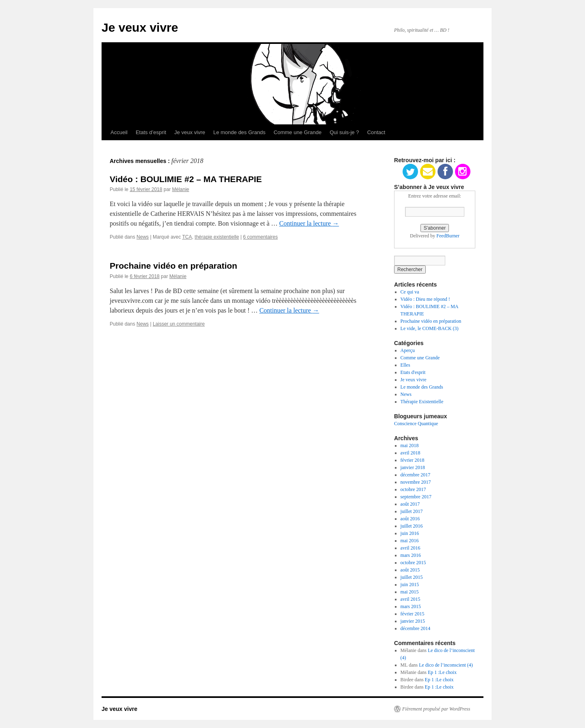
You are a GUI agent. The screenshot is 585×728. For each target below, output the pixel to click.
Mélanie (180, 189)
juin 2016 (410, 533)
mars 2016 (411, 555)
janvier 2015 (413, 621)
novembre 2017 (416, 482)
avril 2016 (411, 548)
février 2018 (413, 460)
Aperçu (408, 350)
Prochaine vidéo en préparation (173, 266)
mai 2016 (410, 541)
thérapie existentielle (217, 237)
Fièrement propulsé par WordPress (436, 709)
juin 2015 (410, 585)
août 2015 (410, 570)
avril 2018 (411, 453)
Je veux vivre (140, 27)
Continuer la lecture (309, 223)
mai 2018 (410, 445)
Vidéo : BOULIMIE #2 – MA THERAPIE (186, 179)
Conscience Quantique (416, 424)
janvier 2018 (413, 467)
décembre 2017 (416, 475)
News (143, 237)
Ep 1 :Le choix (442, 672)
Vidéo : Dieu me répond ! (425, 299)
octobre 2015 (413, 563)
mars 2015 (411, 606)
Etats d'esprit (413, 372)
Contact (376, 132)
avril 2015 (411, 599)
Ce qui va (410, 292)
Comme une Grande (298, 132)
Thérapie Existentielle (422, 402)
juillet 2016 (412, 526)
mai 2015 (410, 592)
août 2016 (410, 519)
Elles (405, 365)
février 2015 (413, 614)
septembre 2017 (416, 497)
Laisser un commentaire (179, 324)
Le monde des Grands (239, 132)
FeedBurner (448, 236)
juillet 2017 (412, 511)
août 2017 (410, 504)
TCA (187, 237)
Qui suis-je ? (344, 132)
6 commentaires (260, 237)
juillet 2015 (412, 577)
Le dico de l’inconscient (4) (446, 665)
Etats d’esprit (151, 132)
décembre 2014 (416, 628)
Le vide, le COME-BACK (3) (430, 328)
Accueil (119, 132)
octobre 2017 (413, 489)
